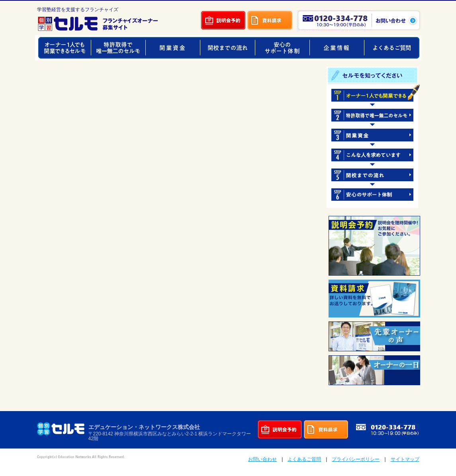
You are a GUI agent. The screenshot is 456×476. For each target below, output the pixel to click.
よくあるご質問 (304, 459)
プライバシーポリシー (356, 459)
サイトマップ (405, 459)
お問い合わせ (262, 459)
